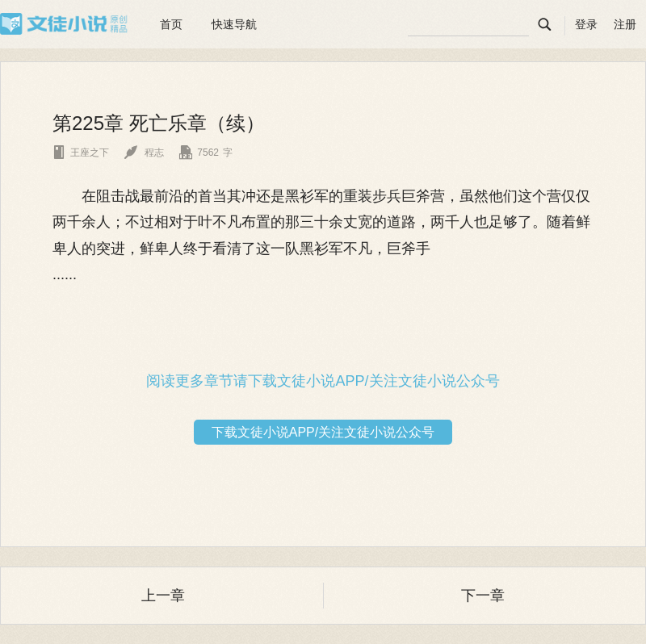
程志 (144, 153)
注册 (625, 24)
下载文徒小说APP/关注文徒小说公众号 (323, 432)
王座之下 (81, 153)
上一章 (163, 596)
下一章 (483, 596)
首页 (171, 24)
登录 (586, 24)
